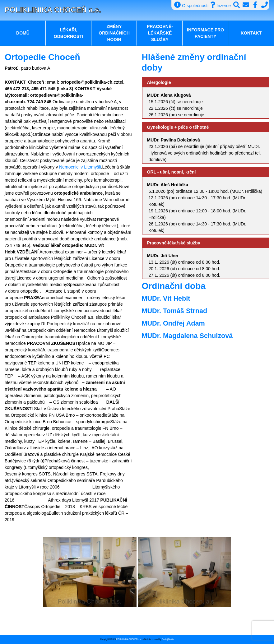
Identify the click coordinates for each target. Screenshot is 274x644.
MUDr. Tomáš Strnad (175, 311)
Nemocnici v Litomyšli (79, 167)
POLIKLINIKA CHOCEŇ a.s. (53, 10)
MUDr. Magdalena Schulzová (187, 336)
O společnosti (191, 5)
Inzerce (221, 5)
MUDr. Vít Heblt (166, 298)
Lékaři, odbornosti (69, 33)
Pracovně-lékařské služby (160, 33)
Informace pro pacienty (205, 33)
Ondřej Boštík (168, 639)
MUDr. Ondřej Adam (173, 323)
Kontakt (251, 33)
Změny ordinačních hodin (114, 33)
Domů (23, 33)
